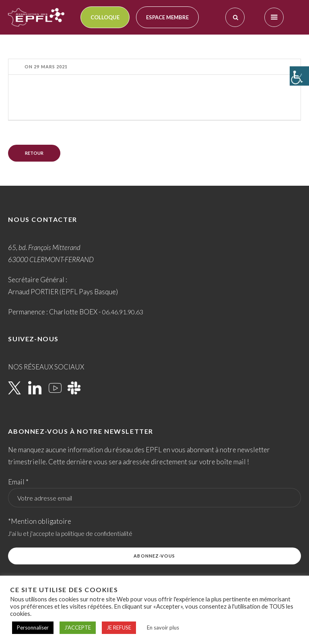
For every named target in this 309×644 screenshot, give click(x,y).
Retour (34, 153)
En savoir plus (163, 628)
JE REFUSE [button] (119, 628)
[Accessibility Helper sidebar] (299, 76)
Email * (18, 482)
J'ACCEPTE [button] (78, 628)
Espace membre (167, 17)
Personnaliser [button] (33, 628)
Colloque (105, 17)
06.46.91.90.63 (123, 312)
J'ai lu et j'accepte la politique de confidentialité (70, 533)
